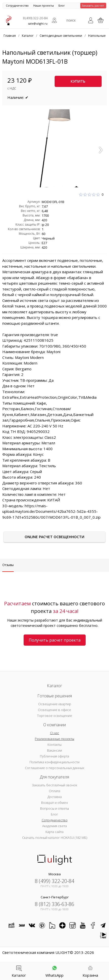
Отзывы (8, 565)
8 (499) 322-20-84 (35, 18)
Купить (78, 81)
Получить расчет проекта (55, 640)
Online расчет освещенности (54, 537)
